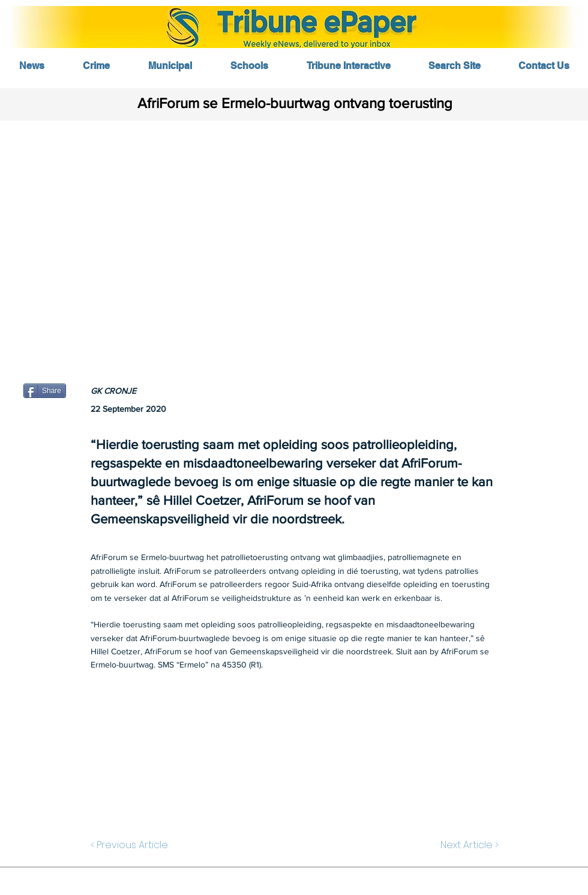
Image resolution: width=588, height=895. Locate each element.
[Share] (45, 391)
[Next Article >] (469, 845)
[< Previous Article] (132, 845)
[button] (294, 238)
